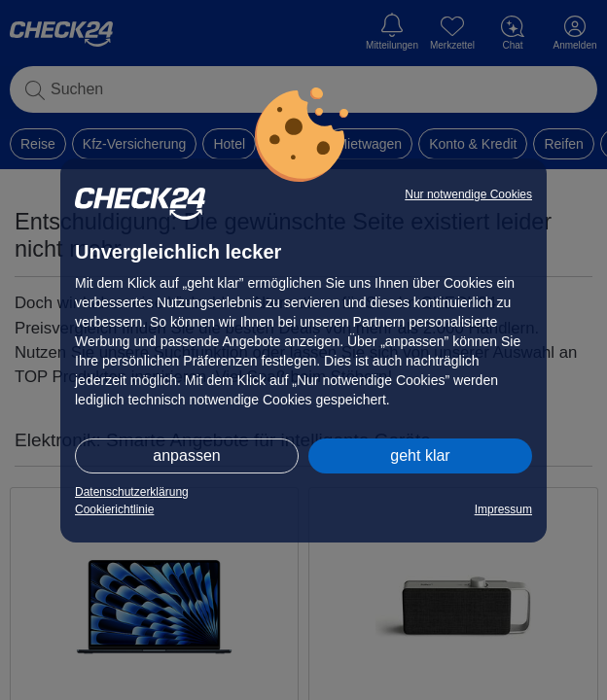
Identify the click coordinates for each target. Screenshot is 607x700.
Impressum (503, 509)
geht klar (420, 455)
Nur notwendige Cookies (468, 194)
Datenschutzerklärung (132, 492)
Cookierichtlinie (114, 509)
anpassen (186, 455)
